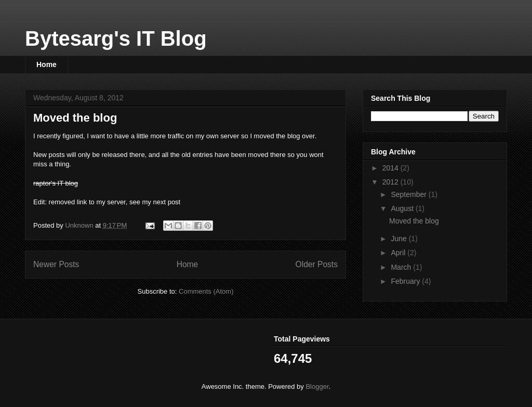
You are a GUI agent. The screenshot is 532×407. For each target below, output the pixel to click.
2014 (391, 168)
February (406, 281)
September (409, 194)
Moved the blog (75, 118)
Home (46, 64)
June (400, 239)
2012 (391, 182)
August (403, 208)
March (402, 267)
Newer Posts (56, 264)
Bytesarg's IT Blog (116, 38)
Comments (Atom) (206, 291)
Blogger (317, 386)
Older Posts (317, 264)
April (399, 253)
